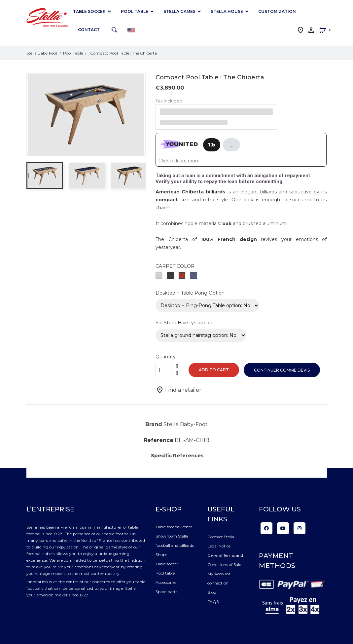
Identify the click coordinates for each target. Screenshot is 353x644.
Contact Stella (221, 537)
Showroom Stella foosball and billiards (175, 541)
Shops (161, 555)
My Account (219, 574)
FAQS (213, 602)
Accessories (166, 582)
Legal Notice (219, 546)
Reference (159, 440)
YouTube (283, 528)
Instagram (300, 528)
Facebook (266, 528)
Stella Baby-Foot (186, 424)
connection (218, 583)
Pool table (165, 573)
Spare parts (166, 592)
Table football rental (175, 527)
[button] (323, 31)
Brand (154, 424)
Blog (212, 592)
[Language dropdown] (136, 30)
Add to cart (214, 370)
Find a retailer (179, 390)
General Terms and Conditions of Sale (225, 560)
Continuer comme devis (282, 370)
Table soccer (167, 564)
